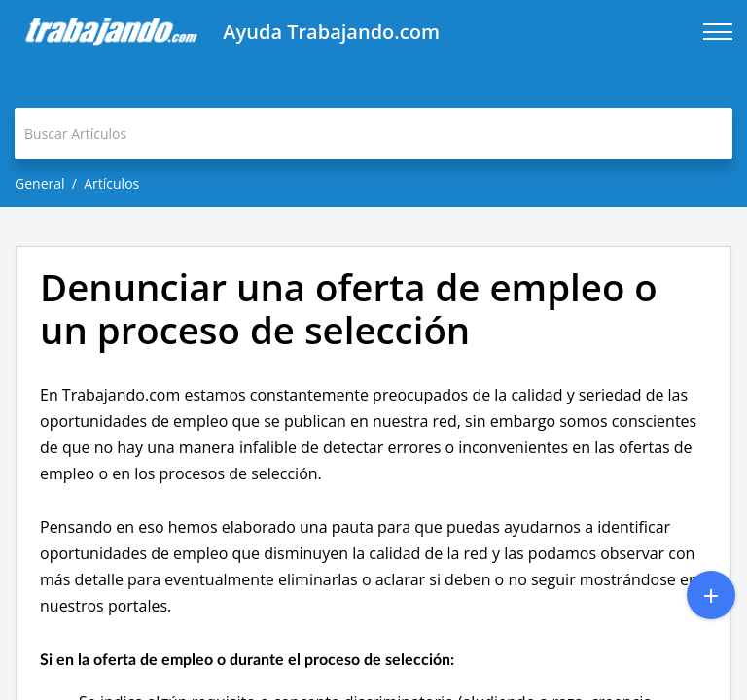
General (40, 183)
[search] (373, 134)
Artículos (111, 183)
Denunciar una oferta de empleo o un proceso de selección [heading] (349, 309)
